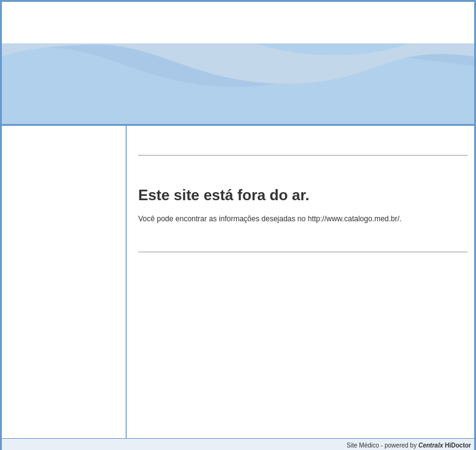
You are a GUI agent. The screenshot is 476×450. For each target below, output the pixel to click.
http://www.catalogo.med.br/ (354, 219)
